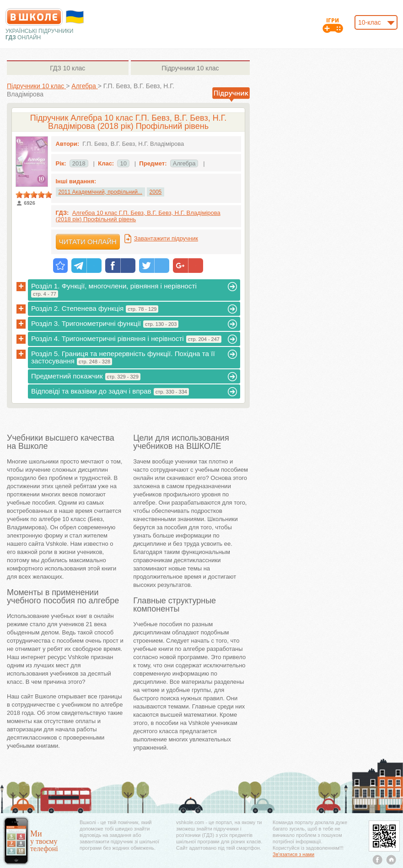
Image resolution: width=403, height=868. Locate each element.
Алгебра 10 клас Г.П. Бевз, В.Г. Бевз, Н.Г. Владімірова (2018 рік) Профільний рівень (138, 216)
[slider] (34, 195)
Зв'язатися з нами (293, 854)
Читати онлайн (88, 242)
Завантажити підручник (166, 238)
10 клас (67, 68)
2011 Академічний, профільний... (100, 192)
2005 (156, 192)
